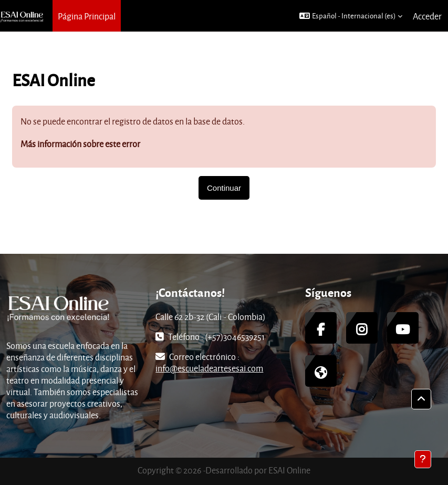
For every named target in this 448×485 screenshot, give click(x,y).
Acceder (427, 16)
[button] (351, 16)
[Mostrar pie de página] (423, 459)
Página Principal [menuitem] (87, 16)
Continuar (224, 188)
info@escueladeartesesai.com (209, 368)
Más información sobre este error (80, 144)
